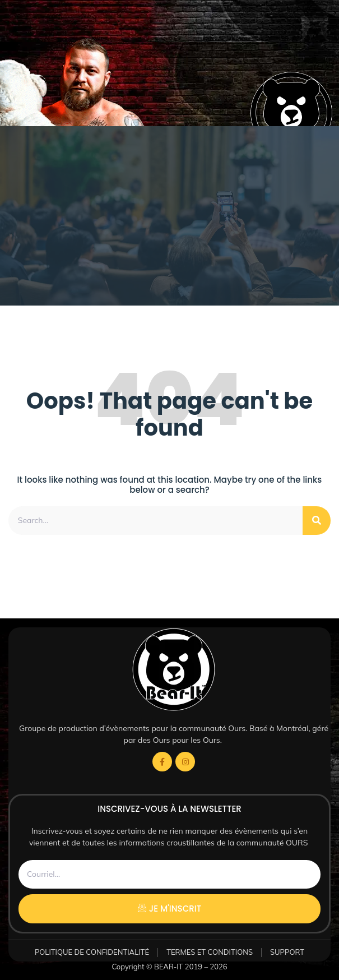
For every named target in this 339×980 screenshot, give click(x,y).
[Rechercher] (317, 521)
